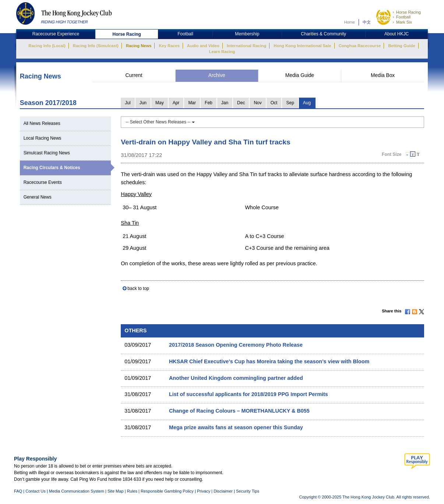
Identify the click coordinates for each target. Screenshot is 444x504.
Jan (225, 103)
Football (403, 17)
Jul (128, 103)
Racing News (139, 46)
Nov (258, 103)
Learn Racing (222, 52)
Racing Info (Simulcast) (96, 46)
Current (134, 75)
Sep (290, 103)
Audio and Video (203, 46)
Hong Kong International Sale (302, 46)
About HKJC (397, 34)
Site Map (116, 491)
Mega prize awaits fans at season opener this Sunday (236, 427)
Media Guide (300, 75)
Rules (133, 491)
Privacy (204, 491)
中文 (367, 22)
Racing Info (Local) (47, 46)
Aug (307, 103)
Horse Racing (408, 12)
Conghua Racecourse (360, 46)
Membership (247, 34)
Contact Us (36, 491)
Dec (241, 103)
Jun (143, 103)
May (160, 103)
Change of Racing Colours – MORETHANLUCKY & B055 (239, 411)
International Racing (246, 46)
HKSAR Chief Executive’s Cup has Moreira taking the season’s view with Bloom (269, 361)
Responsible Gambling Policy (167, 491)
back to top (138, 288)
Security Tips (248, 491)
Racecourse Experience (56, 34)
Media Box (383, 75)
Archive (217, 75)
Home (349, 22)
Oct (274, 103)
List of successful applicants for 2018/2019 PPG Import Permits (249, 394)
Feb (209, 103)
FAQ (18, 491)
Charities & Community (323, 34)
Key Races (169, 46)
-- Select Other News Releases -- (160, 122)
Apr (176, 103)
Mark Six (404, 22)
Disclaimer (223, 491)
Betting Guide (401, 46)
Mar (192, 103)
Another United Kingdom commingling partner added (236, 378)
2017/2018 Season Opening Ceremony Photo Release (236, 345)
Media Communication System (77, 491)
